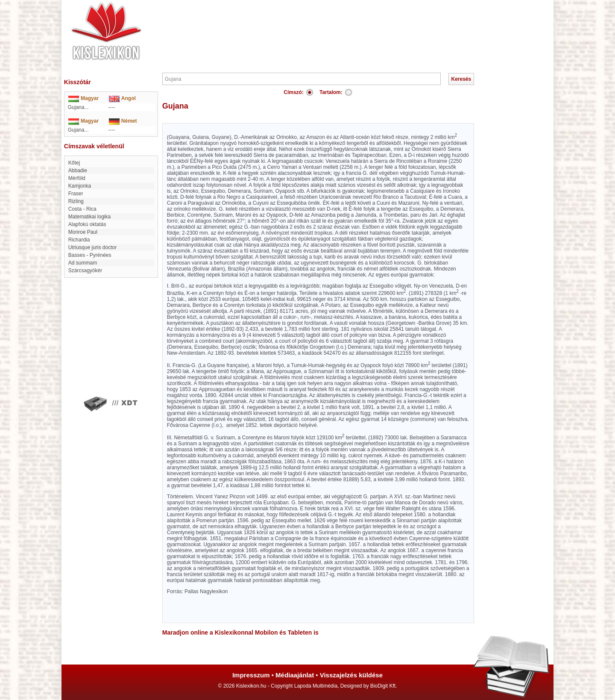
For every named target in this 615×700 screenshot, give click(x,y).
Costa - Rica (82, 209)
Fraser (76, 194)
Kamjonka (80, 186)
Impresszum (251, 675)
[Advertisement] (333, 26)
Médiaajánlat (295, 675)
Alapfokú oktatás (87, 224)
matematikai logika (89, 217)
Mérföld (77, 178)
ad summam (83, 263)
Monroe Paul (83, 232)
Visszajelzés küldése (351, 675)
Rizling (76, 201)
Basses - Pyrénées (90, 255)
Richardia (79, 240)
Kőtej (74, 163)
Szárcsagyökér (85, 271)
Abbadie (78, 171)
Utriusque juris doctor (92, 247)
